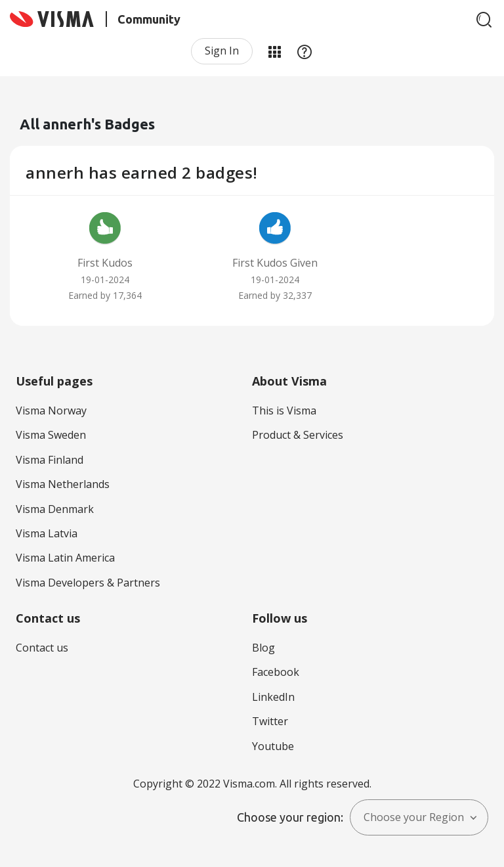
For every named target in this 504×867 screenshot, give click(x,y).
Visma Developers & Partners (88, 583)
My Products (274, 51)
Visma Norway (51, 411)
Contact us (42, 648)
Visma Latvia (47, 533)
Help (304, 51)
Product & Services (298, 435)
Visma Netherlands (63, 484)
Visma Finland (50, 460)
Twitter (270, 721)
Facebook (276, 672)
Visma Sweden (51, 435)
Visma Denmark (55, 509)
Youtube (273, 746)
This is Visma (284, 411)
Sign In (222, 51)
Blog (263, 648)
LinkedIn (273, 697)
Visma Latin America (65, 558)
